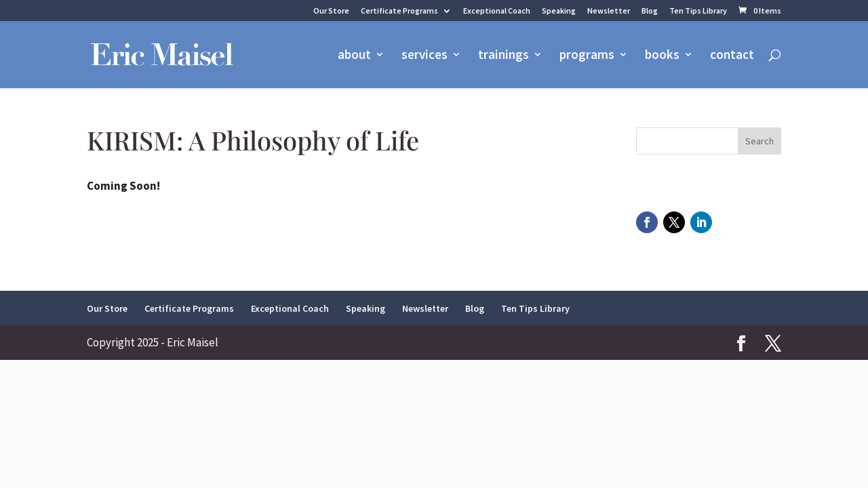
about (354, 56)
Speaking (559, 11)
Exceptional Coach (497, 11)
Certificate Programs (399, 11)
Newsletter (609, 11)
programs (587, 56)
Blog (650, 11)
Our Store (331, 11)
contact (732, 56)
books (662, 56)
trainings (504, 56)
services (425, 56)
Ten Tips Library (698, 11)
